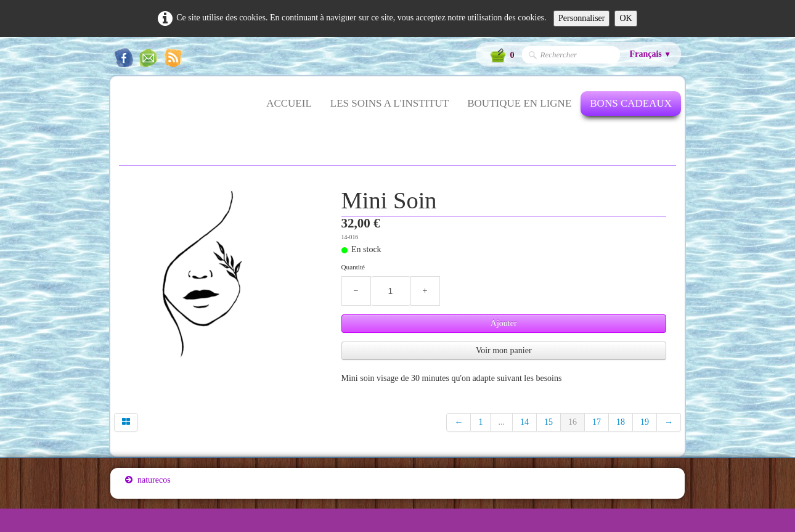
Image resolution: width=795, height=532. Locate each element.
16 (573, 422)
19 (645, 422)
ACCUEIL (289, 103)
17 (597, 422)
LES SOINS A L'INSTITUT (389, 103)
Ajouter (504, 323)
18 (621, 422)
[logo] (125, 111)
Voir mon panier (504, 350)
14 (524, 422)
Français (650, 54)
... (501, 422)
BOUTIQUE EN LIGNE (519, 103)
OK (626, 18)
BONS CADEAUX (631, 103)
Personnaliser (581, 18)
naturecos (148, 480)
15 (548, 422)
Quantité (353, 267)
